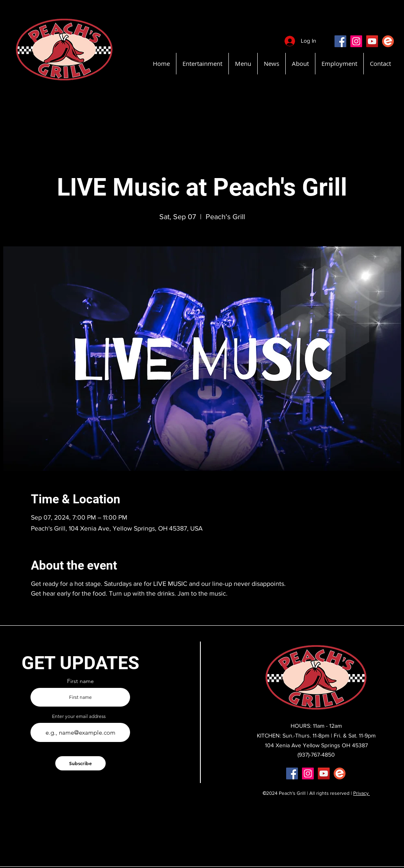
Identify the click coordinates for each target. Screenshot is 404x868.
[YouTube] (372, 41)
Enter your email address (79, 716)
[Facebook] (340, 41)
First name (80, 681)
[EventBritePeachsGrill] (388, 41)
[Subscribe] (80, 763)
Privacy (362, 793)
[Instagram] (356, 41)
